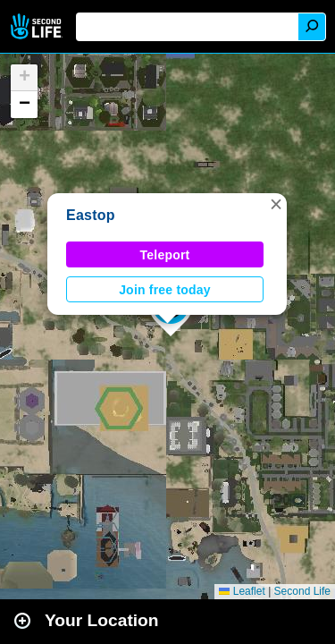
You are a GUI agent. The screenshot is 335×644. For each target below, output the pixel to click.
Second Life (38, 26)
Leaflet (242, 591)
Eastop (91, 215)
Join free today (165, 290)
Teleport (165, 255)
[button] (276, 204)
